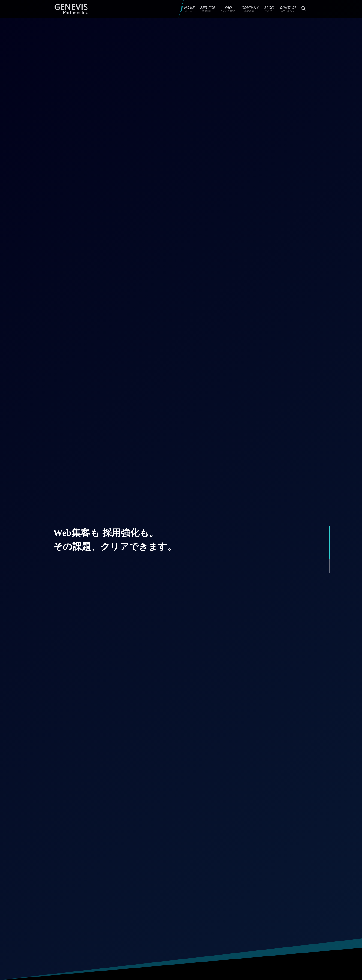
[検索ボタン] (303, 9)
